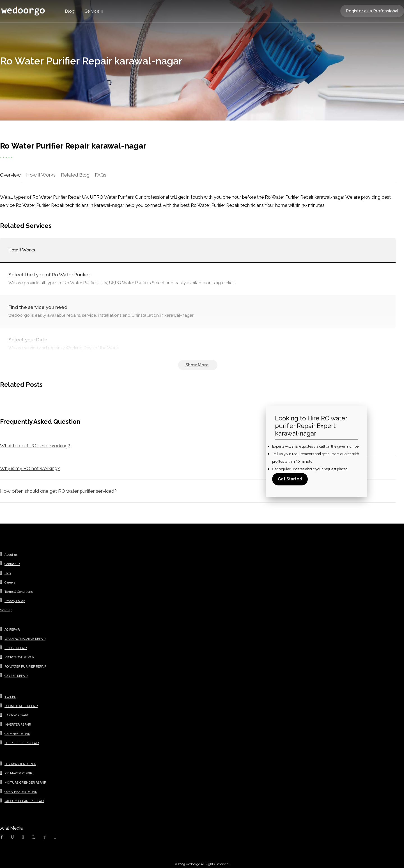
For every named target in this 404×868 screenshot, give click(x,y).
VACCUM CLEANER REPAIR (24, 801)
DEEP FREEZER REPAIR (22, 743)
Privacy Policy (15, 601)
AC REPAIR (12, 630)
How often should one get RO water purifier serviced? (58, 491)
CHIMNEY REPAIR (17, 734)
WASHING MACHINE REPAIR (25, 639)
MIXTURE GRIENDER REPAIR (25, 783)
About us (11, 555)
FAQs (101, 175)
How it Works (41, 175)
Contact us (12, 564)
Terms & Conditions (19, 592)
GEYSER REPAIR (16, 676)
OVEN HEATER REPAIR (21, 792)
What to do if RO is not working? (35, 446)
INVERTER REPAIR (18, 725)
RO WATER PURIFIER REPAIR (25, 667)
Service (92, 11)
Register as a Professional (372, 11)
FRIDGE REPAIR (16, 648)
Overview (10, 175)
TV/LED (10, 697)
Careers (10, 583)
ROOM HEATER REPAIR (21, 706)
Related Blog (75, 175)
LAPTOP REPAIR (16, 715)
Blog (70, 11)
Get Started (290, 479)
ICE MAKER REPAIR (18, 773)
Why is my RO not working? (30, 468)
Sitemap (6, 610)
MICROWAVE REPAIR (19, 657)
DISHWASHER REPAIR (20, 764)
